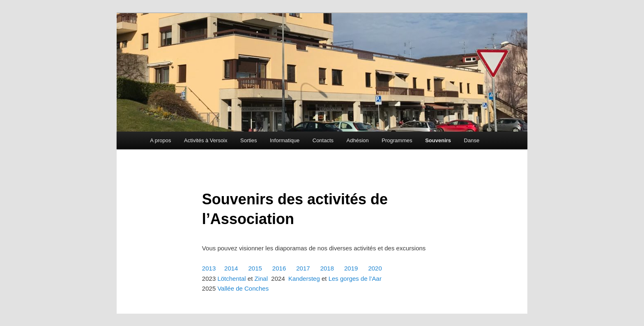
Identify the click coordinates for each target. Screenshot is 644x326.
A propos (160, 140)
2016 (279, 268)
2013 (209, 268)
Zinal (261, 279)
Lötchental (231, 279)
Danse (472, 140)
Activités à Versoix (206, 140)
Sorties (248, 140)
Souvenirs (438, 140)
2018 (327, 268)
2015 (255, 268)
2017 (303, 268)
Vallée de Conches (243, 288)
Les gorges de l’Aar (355, 279)
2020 (376, 268)
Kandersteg (304, 279)
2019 (351, 268)
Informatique (285, 140)
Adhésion (358, 140)
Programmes (397, 140)
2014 (231, 268)
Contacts (323, 140)
